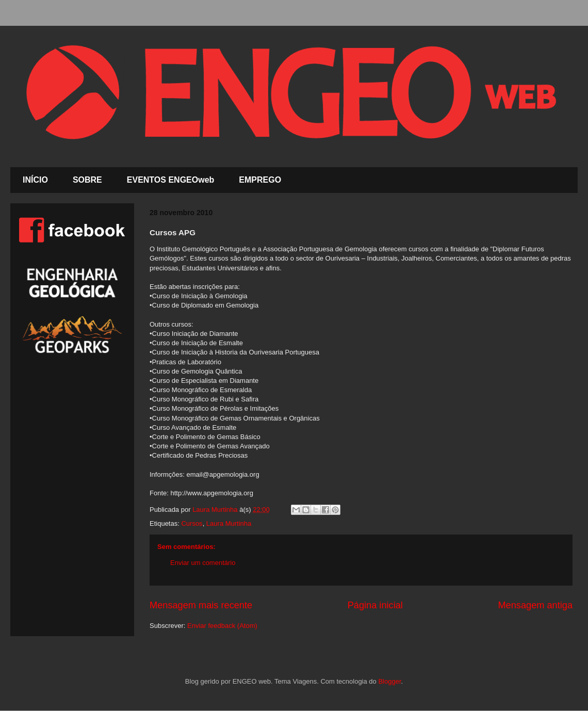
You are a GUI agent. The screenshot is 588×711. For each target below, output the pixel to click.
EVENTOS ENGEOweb (171, 180)
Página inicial (375, 605)
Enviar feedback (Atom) (222, 626)
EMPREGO (260, 180)
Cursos (192, 523)
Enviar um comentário (203, 563)
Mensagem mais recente (201, 605)
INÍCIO (35, 180)
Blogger (389, 681)
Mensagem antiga (535, 605)
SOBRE (87, 180)
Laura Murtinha (229, 523)
